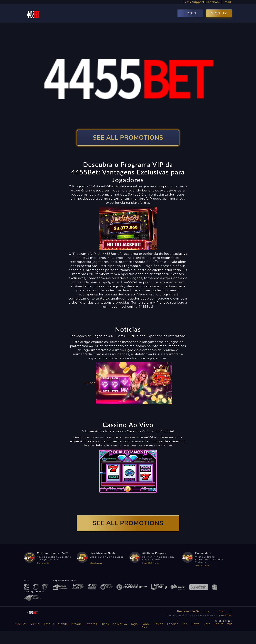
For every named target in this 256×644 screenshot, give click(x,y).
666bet (89, 383)
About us (225, 611)
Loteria (49, 624)
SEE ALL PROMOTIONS (128, 138)
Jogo (134, 624)
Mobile (63, 624)
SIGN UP (219, 13)
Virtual (35, 624)
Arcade (77, 624)
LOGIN (190, 13)
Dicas (105, 624)
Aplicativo (120, 624)
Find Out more (151, 563)
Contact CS (43, 563)
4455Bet (227, 615)
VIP (229, 624)
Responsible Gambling (194, 611)
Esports (173, 624)
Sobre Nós (146, 625)
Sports (219, 624)
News (195, 624)
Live (185, 624)
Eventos (91, 624)
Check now (96, 563)
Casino (158, 624)
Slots (207, 624)
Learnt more (202, 565)
